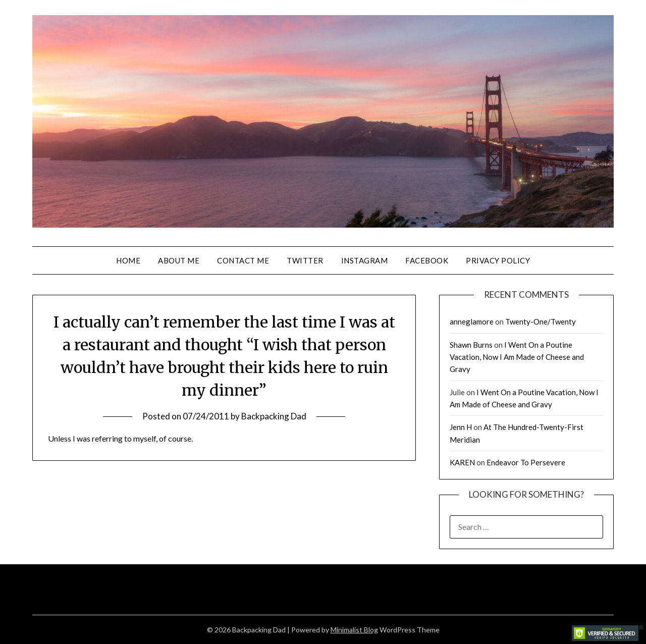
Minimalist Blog (354, 630)
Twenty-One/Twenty (541, 321)
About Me (179, 260)
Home (128, 260)
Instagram (365, 260)
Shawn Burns (471, 345)
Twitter (305, 260)
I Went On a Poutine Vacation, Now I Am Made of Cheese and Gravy (517, 357)
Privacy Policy (498, 260)
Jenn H (461, 427)
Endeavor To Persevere (526, 462)
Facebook (427, 260)
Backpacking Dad (274, 416)
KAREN (462, 462)
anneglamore (472, 321)
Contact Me (243, 260)
